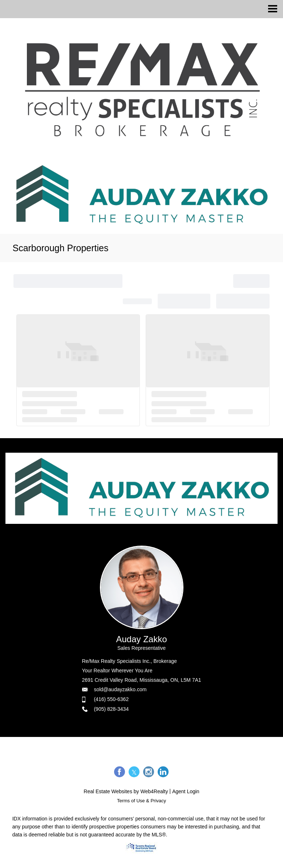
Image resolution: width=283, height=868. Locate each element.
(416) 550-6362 (111, 699)
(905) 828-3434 (111, 709)
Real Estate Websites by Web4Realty (126, 791)
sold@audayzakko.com (120, 689)
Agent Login (186, 791)
